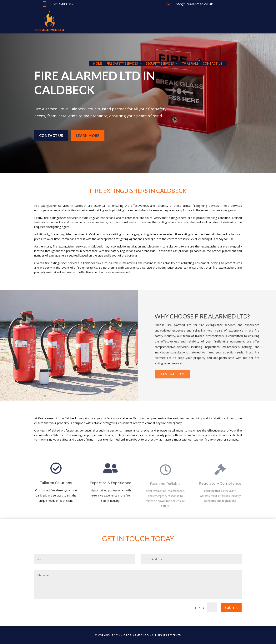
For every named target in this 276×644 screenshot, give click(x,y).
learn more (88, 134)
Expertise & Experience (111, 485)
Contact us (213, 64)
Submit (231, 607)
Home (98, 64)
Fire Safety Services (122, 64)
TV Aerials (190, 64)
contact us (172, 374)
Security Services (160, 64)
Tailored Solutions (56, 485)
